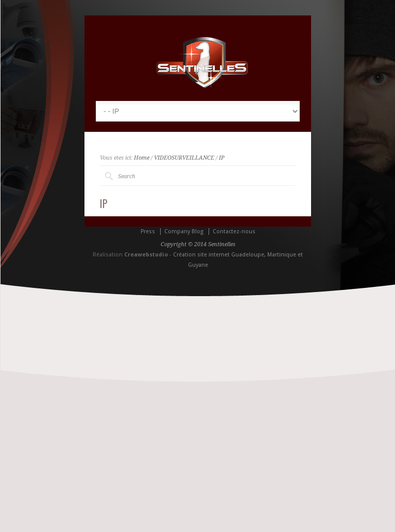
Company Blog (184, 231)
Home (142, 158)
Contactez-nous (234, 231)
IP (222, 158)
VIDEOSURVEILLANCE (184, 158)
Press (148, 231)
